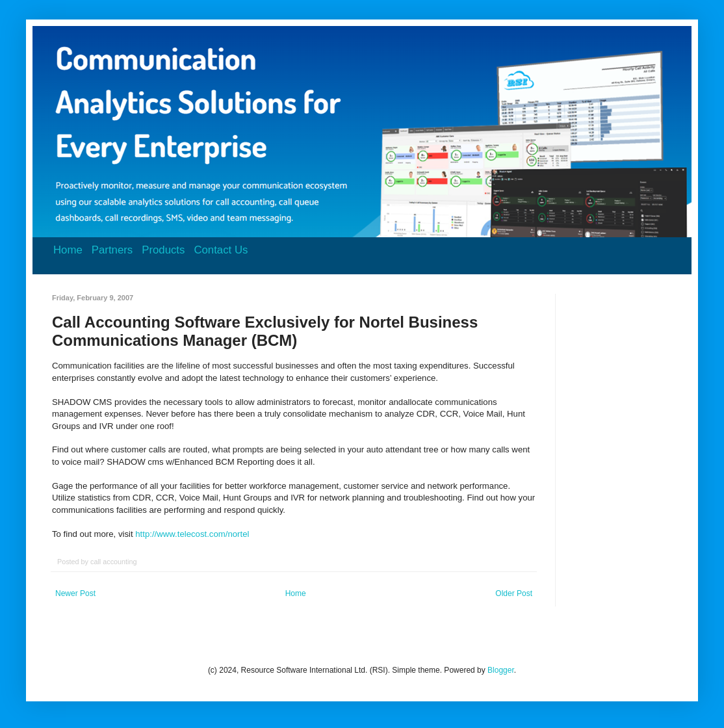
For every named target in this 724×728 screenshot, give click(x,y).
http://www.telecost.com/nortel (192, 534)
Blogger (501, 670)
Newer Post (75, 593)
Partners (112, 250)
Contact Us (221, 250)
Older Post (514, 593)
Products (163, 250)
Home (68, 250)
